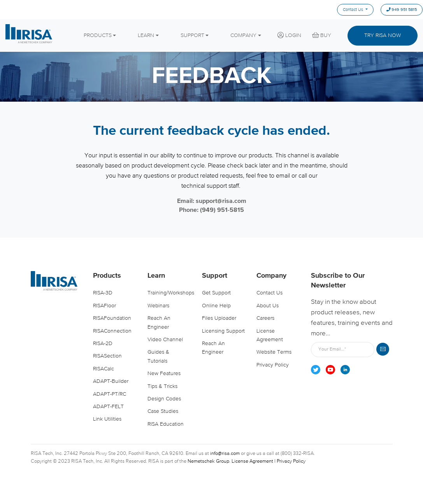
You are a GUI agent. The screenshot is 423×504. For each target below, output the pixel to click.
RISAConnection (112, 331)
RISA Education (166, 424)
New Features (164, 374)
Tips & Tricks (162, 386)
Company (271, 276)
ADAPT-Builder (111, 381)
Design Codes (164, 399)
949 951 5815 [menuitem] (402, 10)
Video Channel (165, 340)
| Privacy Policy (290, 461)
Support (215, 276)
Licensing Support (223, 331)
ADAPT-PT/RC (110, 394)
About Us (268, 306)
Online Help (216, 306)
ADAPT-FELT (108, 407)
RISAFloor (104, 306)
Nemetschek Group (208, 461)
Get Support (216, 293)
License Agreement (270, 335)
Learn (156, 276)
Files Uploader (219, 318)
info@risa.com (225, 454)
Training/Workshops (170, 293)
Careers (265, 318)
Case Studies (163, 411)
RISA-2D (103, 344)
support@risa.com (221, 201)
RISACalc (104, 369)
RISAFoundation (112, 318)
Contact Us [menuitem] (353, 10)
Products (107, 276)
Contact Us (269, 293)
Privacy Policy (273, 365)
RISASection (107, 356)
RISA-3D (103, 293)
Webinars (158, 306)
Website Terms (274, 352)
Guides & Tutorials (158, 356)
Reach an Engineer (159, 322)
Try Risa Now (383, 35)
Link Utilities (107, 419)
